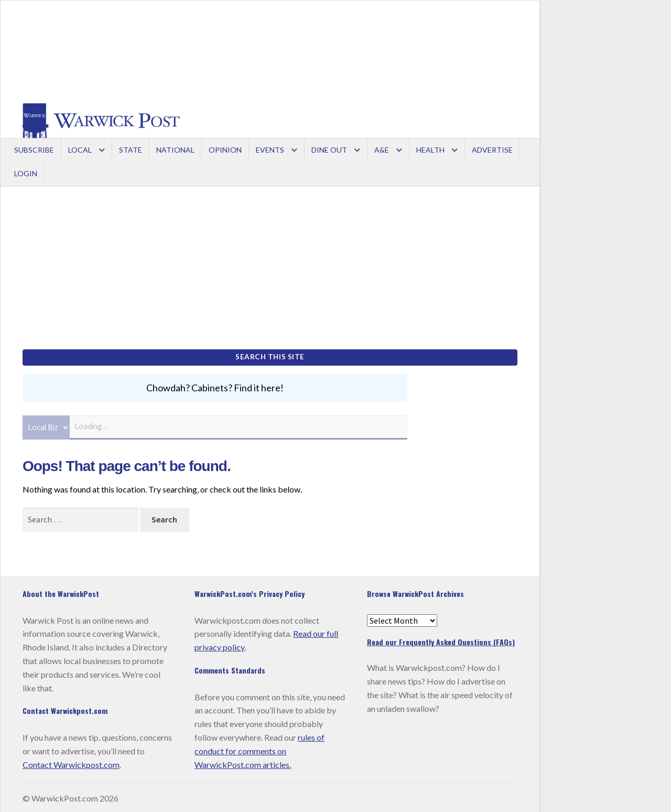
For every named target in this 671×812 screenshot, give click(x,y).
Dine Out (329, 150)
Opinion (225, 150)
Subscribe (34, 150)
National (175, 150)
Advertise (492, 150)
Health (430, 150)
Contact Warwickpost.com (71, 762)
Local (80, 150)
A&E (382, 150)
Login (26, 173)
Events (270, 150)
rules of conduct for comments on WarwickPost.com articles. (259, 749)
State (131, 150)
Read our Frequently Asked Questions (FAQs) (441, 640)
